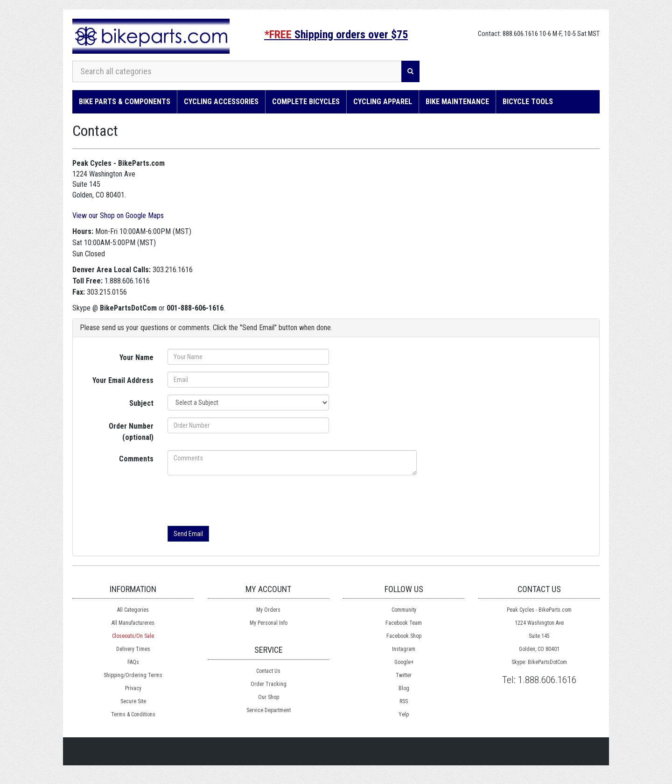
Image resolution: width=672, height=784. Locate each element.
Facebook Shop (404, 636)
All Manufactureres (133, 623)
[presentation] (238, 501)
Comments (136, 459)
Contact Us (268, 671)
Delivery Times (133, 649)
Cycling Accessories (221, 102)
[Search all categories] (237, 71)
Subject (141, 403)
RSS (404, 701)
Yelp (404, 714)
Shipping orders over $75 (336, 35)
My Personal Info (269, 623)
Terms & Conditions (133, 714)
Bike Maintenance (457, 102)
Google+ (404, 662)
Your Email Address (123, 380)
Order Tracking (269, 684)
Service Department (269, 710)
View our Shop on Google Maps (118, 215)
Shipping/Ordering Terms (133, 675)
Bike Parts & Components (125, 102)
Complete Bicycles (306, 102)
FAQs (133, 662)
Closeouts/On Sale (133, 636)
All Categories (133, 610)
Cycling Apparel (383, 102)
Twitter (404, 675)
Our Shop (269, 697)
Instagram (404, 649)
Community (404, 610)
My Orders (268, 610)
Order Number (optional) (131, 432)
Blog (404, 688)
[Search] (410, 71)
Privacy (133, 688)
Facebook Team (404, 623)
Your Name (136, 357)
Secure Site (133, 701)
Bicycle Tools (528, 102)
